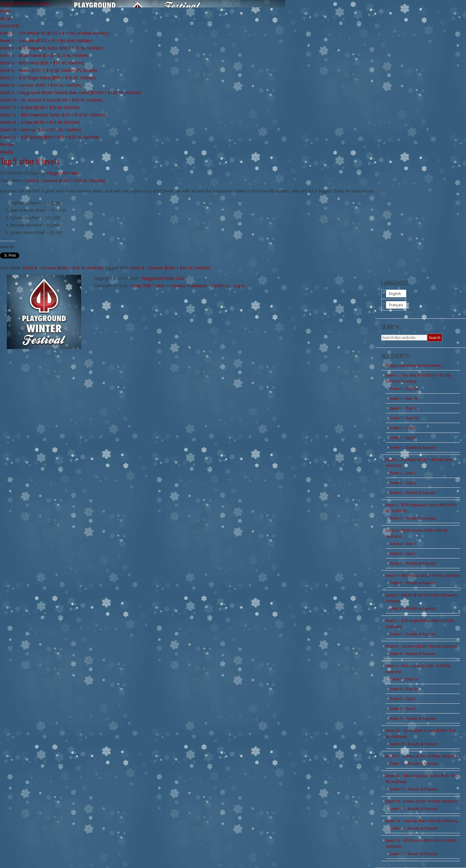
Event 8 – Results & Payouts (413, 654)
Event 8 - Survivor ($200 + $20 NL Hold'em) (65, 181)
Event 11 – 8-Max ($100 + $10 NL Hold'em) (421, 756)
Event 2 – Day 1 (403, 473)
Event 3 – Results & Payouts (413, 518)
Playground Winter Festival (24, 4)
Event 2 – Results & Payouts (413, 493)
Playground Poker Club (163, 278)
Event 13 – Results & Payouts (414, 809)
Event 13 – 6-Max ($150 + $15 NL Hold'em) (421, 801)
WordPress (220, 286)
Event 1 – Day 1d (404, 418)
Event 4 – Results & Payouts (413, 563)
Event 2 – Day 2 (403, 483)
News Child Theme (148, 286)
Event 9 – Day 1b (404, 689)
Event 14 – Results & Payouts (414, 828)
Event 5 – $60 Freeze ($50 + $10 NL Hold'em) (423, 576)
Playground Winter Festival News (413, 366)
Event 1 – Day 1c (404, 408)
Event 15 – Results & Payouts (414, 854)
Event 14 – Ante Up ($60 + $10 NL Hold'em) (422, 821)
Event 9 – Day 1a (404, 679)
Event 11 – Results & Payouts (414, 764)
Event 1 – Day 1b (404, 399)
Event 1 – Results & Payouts (413, 448)
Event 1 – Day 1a (404, 389)
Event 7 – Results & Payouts (413, 634)
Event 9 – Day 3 (403, 709)
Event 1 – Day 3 (403, 438)
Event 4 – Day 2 (403, 554)
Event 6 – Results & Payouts (413, 609)
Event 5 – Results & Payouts (413, 583)
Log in (239, 286)
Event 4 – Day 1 (403, 544)
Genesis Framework (189, 286)
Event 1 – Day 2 (403, 428)
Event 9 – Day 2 (403, 699)
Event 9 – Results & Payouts (413, 718)
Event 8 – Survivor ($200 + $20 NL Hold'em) (422, 646)
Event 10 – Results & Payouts (414, 744)
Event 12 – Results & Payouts (414, 789)
